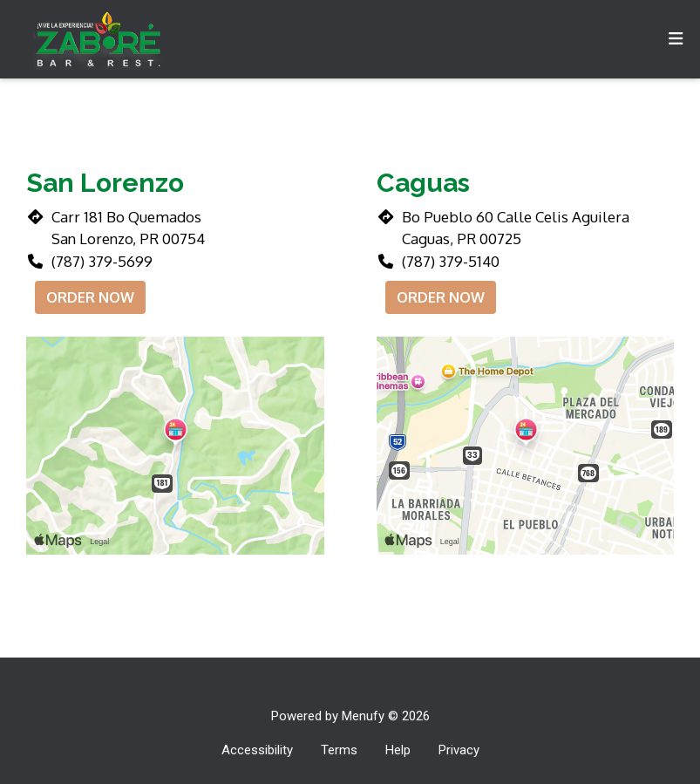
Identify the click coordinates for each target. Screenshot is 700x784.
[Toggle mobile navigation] (676, 40)
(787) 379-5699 (102, 261)
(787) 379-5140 (451, 261)
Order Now (90, 297)
